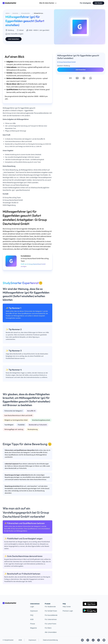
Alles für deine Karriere (48, 3)
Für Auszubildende (51, 615)
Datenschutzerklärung (50, 640)
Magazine (33, 628)
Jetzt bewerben (13, 39)
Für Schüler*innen (51, 611)
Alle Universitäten (51, 632)
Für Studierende (50, 607)
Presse (33, 624)
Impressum (34, 611)
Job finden (98, 3)
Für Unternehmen (51, 619)
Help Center (67, 607)
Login (32, 607)
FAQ (32, 615)
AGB (32, 619)
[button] (70, 78)
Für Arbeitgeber (86, 3)
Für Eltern (48, 628)
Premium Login (68, 611)
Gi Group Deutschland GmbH (66, 62)
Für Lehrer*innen (50, 624)
